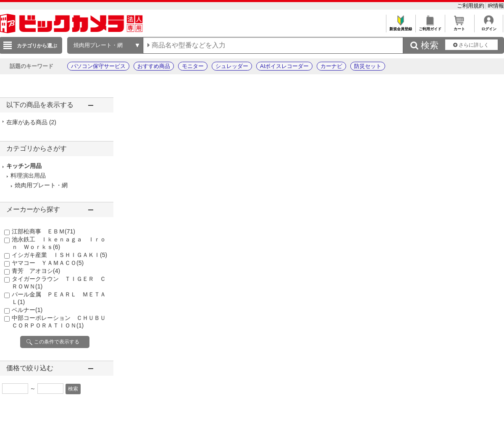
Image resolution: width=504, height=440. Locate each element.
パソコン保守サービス (98, 66)
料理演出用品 (28, 175)
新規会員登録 (400, 27)
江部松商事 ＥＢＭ (43, 231)
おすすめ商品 (154, 66)
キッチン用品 (24, 166)
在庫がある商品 (31, 122)
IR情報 (496, 6)
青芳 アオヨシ (36, 271)
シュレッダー (232, 66)
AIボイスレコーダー (284, 66)
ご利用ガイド (430, 27)
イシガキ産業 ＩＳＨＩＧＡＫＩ (59, 255)
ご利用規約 (471, 6)
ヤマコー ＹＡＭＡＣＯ (48, 263)
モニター (193, 66)
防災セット (368, 66)
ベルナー (27, 310)
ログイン (489, 27)
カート (459, 27)
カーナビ (331, 66)
